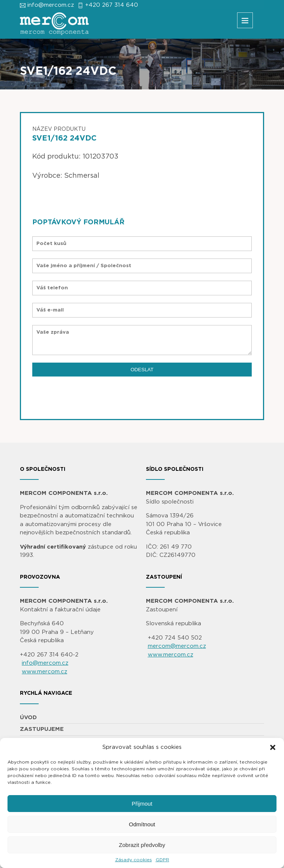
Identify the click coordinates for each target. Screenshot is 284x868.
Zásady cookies (134, 860)
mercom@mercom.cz (177, 646)
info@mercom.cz (51, 5)
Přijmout (142, 804)
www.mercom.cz (44, 672)
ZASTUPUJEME (42, 729)
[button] (273, 747)
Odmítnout (142, 824)
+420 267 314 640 (112, 5)
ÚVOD (28, 718)
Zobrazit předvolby (142, 845)
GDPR (162, 860)
